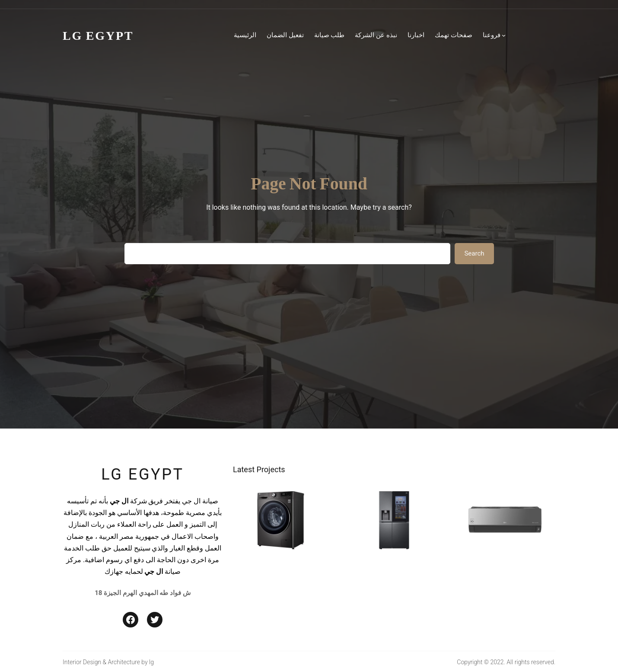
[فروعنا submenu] (504, 35)
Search (474, 253)
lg (151, 662)
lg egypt (142, 474)
